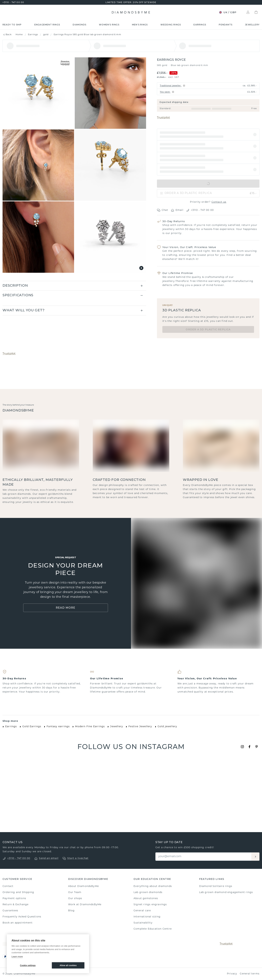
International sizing (147, 917)
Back (7, 35)
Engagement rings (47, 25)
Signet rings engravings (150, 905)
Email (177, 210)
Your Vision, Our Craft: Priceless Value (189, 247)
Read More (66, 608)
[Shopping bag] (256, 12)
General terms (250, 974)
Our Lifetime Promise (178, 273)
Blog (71, 911)
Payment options (14, 899)
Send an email (49, 858)
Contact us (219, 202)
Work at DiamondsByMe (85, 905)
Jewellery (252, 25)
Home (19, 35)
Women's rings (109, 25)
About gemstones (146, 899)
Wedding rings (171, 25)
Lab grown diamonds (148, 892)
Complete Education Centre (153, 929)
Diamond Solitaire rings (216, 886)
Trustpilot (163, 118)
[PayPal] (5, 957)
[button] (208, 135)
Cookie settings (28, 965)
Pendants (226, 25)
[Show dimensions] (65, 64)
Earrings (200, 25)
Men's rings (140, 25)
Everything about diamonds (153, 886)
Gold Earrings (30, 727)
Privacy (232, 974)
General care (142, 911)
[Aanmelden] (255, 857)
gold (46, 35)
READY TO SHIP (12, 25)
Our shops (75, 899)
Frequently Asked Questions (22, 917)
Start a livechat (78, 858)
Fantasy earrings (56, 727)
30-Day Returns (174, 221)
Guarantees (10, 911)
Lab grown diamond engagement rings (226, 892)
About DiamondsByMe (84, 886)
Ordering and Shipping (18, 892)
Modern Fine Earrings (88, 727)
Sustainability (143, 923)
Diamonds (79, 25)
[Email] (204, 857)
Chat (163, 210)
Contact (8, 886)
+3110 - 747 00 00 (13, 2)
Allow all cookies (68, 965)
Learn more (17, 957)
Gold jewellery (165, 727)
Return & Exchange (16, 905)
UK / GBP (228, 12)
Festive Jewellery (138, 727)
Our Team (75, 892)
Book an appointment (18, 923)
